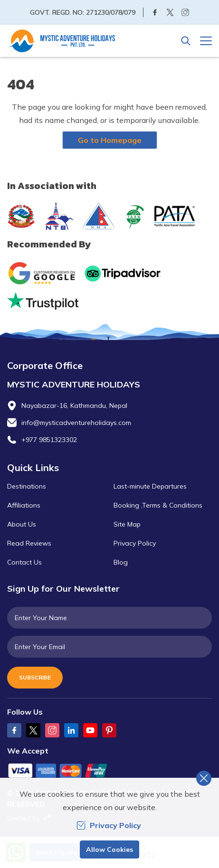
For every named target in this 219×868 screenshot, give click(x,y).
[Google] (44, 273)
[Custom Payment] (109, 772)
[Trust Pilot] (43, 301)
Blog (121, 562)
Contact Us (24, 562)
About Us (22, 524)
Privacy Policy (135, 543)
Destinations (27, 486)
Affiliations (24, 505)
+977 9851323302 (49, 440)
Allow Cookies (109, 849)
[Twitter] (170, 12)
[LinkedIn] (71, 730)
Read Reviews (29, 543)
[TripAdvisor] (123, 274)
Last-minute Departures (150, 486)
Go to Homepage (110, 140)
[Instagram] (185, 12)
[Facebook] (155, 12)
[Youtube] (90, 730)
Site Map (127, 524)
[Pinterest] (109, 730)
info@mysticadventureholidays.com (76, 423)
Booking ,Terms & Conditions (158, 505)
